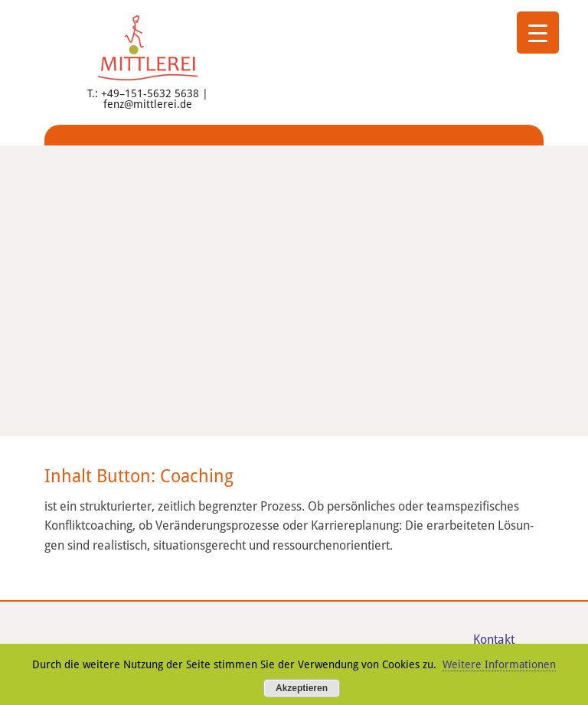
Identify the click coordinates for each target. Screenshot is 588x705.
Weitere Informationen (499, 664)
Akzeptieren (302, 688)
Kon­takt (494, 640)
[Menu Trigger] (538, 33)
